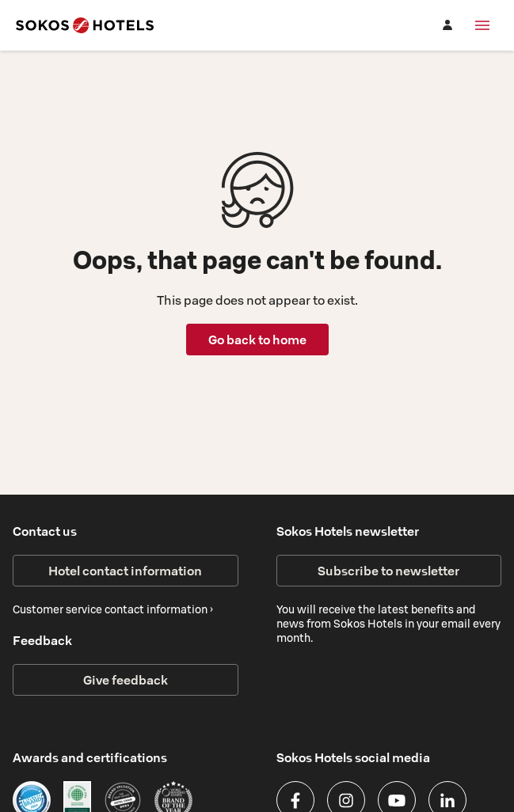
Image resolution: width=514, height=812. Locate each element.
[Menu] (482, 25)
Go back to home (257, 340)
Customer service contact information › (113, 609)
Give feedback (126, 680)
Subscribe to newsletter (388, 571)
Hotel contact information (125, 571)
